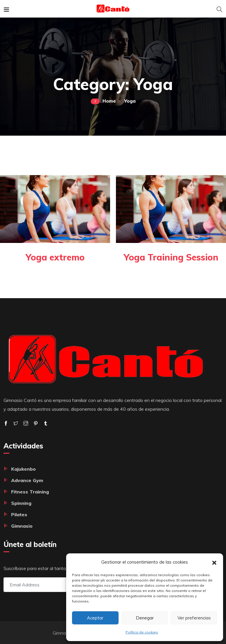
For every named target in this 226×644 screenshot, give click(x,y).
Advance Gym (27, 480)
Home (109, 101)
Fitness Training (30, 492)
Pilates (19, 514)
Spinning (21, 503)
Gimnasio (22, 526)
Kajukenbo (23, 469)
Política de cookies (142, 632)
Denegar (145, 618)
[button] (214, 562)
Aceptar (95, 618)
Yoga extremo (55, 257)
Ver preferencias (194, 618)
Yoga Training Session (171, 257)
